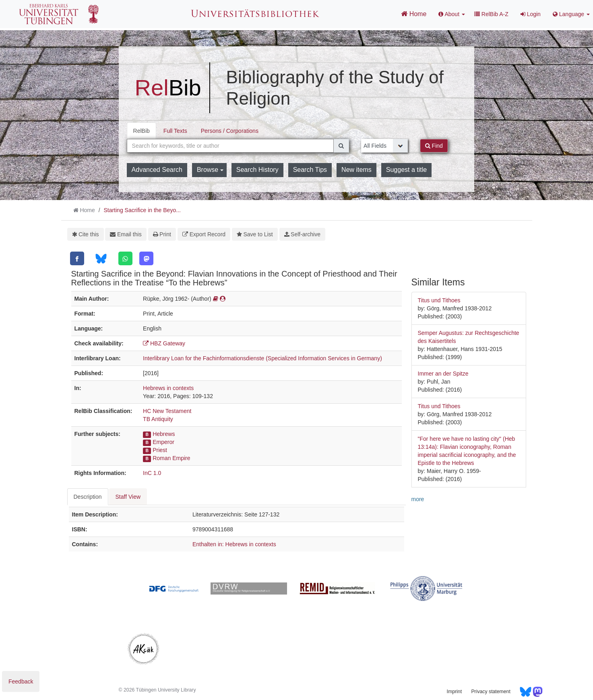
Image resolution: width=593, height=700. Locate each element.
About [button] (452, 14)
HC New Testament (167, 411)
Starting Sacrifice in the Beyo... (142, 210)
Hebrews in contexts (168, 388)
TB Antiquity (158, 419)
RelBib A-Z (491, 14)
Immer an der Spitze (443, 374)
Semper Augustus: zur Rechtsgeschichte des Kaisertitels (469, 337)
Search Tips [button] (310, 170)
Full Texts (175, 131)
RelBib (142, 131)
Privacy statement (491, 692)
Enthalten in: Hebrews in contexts (234, 544)
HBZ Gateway (164, 343)
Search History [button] (257, 170)
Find (434, 146)
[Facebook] (77, 258)
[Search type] (384, 146)
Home (414, 14)
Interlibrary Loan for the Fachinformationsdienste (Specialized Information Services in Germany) (262, 358)
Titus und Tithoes (439, 300)
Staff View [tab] (128, 497)
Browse (210, 170)
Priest (160, 450)
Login (531, 14)
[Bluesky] (101, 259)
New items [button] (356, 170)
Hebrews (164, 434)
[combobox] (230, 146)
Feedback (21, 681)
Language (571, 14)
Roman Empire (171, 458)
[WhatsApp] (125, 258)
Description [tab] (88, 497)
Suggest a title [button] (406, 170)
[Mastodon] (146, 258)
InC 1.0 (152, 473)
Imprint (454, 692)
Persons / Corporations (230, 131)
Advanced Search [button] (157, 170)
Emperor (163, 442)
